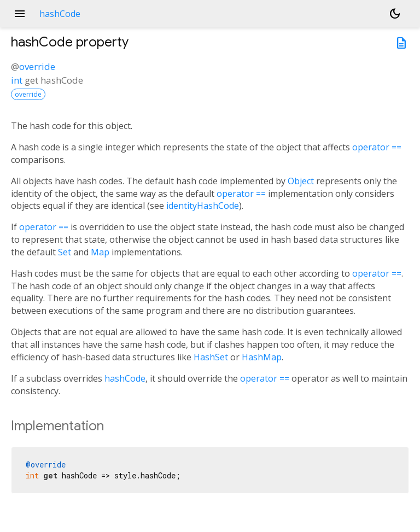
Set (65, 252)
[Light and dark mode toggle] (395, 14)
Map (100, 252)
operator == (377, 147)
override (37, 66)
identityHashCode (203, 206)
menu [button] (20, 14)
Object (301, 181)
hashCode (125, 378)
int (17, 80)
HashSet (211, 357)
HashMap (262, 357)
